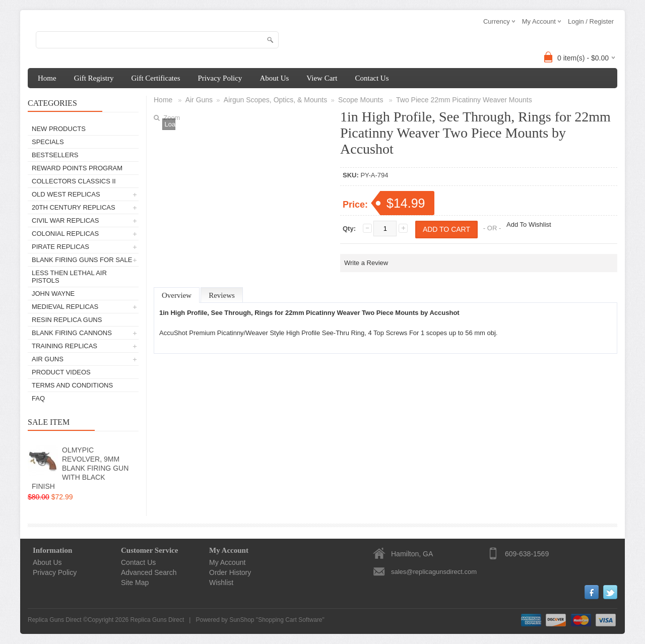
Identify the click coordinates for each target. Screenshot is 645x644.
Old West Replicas (66, 194)
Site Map (135, 583)
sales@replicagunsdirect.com (434, 572)
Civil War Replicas (65, 220)
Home (47, 78)
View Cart (322, 78)
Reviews (222, 295)
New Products (59, 129)
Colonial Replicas (65, 234)
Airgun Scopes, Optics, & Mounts (275, 100)
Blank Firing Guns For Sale (82, 260)
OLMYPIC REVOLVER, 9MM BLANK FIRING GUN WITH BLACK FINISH (80, 468)
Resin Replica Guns (67, 320)
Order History (230, 572)
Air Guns (48, 359)
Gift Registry (94, 78)
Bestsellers (55, 155)
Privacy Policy (220, 78)
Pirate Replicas (60, 247)
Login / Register (591, 21)
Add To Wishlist (529, 224)
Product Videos (61, 372)
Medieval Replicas (65, 307)
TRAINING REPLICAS (64, 346)
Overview (177, 295)
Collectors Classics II (74, 181)
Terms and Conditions (72, 385)
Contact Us (372, 78)
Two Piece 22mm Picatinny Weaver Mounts (464, 100)
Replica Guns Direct (157, 620)
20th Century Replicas (74, 207)
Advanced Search (149, 572)
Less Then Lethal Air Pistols (69, 277)
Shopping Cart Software (290, 620)
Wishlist (221, 583)
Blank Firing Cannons (72, 333)
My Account (227, 562)
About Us (274, 78)
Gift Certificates (155, 78)
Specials (48, 142)
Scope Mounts (362, 100)
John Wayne (53, 294)
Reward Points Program (77, 168)
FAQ (38, 398)
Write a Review (366, 263)
